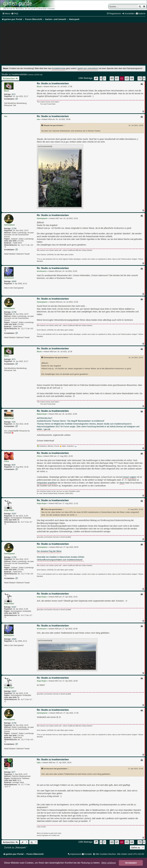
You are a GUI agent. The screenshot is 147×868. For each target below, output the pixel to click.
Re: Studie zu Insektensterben (53, 83)
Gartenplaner (10, 225)
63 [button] (127, 78)
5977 (13, 772)
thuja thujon (9, 510)
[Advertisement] (73, 44)
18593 (14, 281)
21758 (14, 229)
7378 (13, 422)
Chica (7, 461)
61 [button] (117, 78)
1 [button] (105, 78)
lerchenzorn (9, 278)
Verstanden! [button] (131, 863)
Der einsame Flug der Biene (49, 551)
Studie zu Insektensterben (14, 74)
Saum (122, 483)
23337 (14, 514)
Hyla (6, 769)
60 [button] (112, 78)
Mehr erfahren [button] (109, 863)
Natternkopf (9, 418)
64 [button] (132, 78)
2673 (13, 94)
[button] (96, 78)
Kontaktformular (59, 68)
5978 (13, 465)
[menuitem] (15, 14)
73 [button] (140, 78)
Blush (7, 91)
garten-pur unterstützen (88, 68)
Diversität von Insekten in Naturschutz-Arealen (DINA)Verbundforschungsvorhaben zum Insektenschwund (61, 558)
